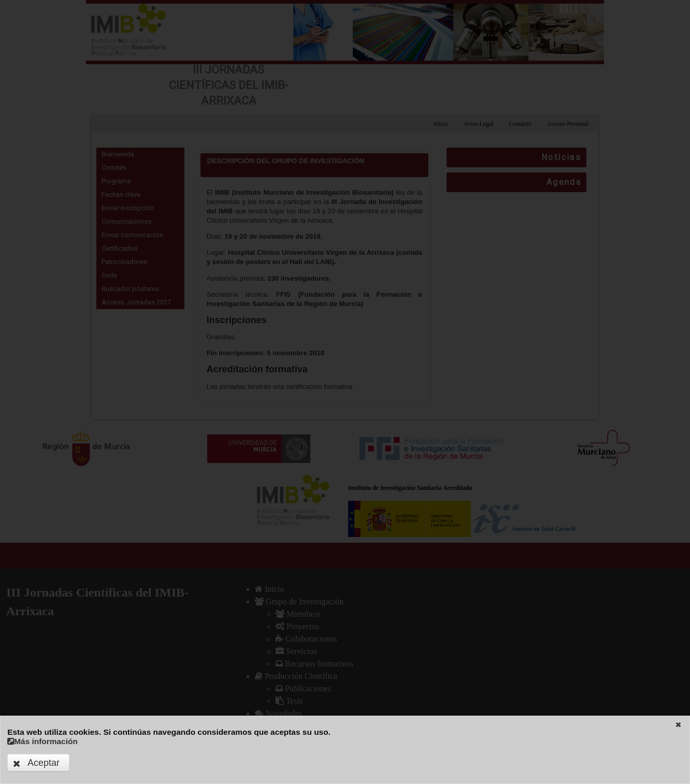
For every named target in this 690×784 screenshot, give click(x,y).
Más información (42, 741)
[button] (678, 724)
